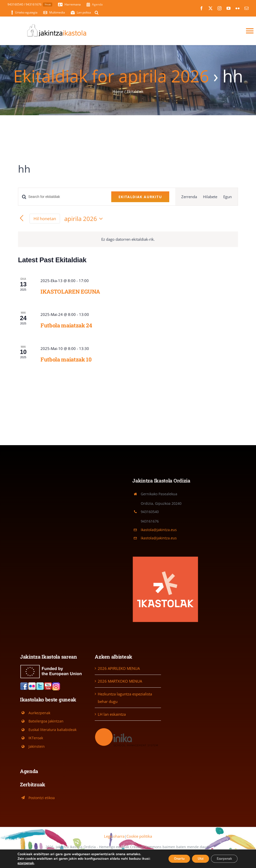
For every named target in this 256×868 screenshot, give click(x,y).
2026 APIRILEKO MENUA (119, 668)
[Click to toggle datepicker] (85, 219)
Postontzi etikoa (42, 798)
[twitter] (210, 8)
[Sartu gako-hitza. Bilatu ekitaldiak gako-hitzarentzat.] (62, 197)
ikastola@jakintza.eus (159, 530)
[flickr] (237, 8)
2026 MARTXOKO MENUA (120, 681)
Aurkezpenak (39, 713)
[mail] (246, 8)
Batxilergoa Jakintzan (46, 721)
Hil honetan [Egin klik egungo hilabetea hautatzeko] (45, 219)
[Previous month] (22, 219)
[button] (97, 13)
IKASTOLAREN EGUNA (70, 291)
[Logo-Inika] (128, 729)
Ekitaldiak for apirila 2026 (111, 76)
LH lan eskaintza (112, 714)
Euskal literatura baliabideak (52, 730)
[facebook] (201, 8)
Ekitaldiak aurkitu (140, 197)
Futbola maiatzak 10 (66, 359)
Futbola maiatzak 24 (66, 325)
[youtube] (228, 8)
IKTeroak (36, 738)
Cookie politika (139, 836)
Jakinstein (37, 746)
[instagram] (219, 8)
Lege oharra (114, 836)
